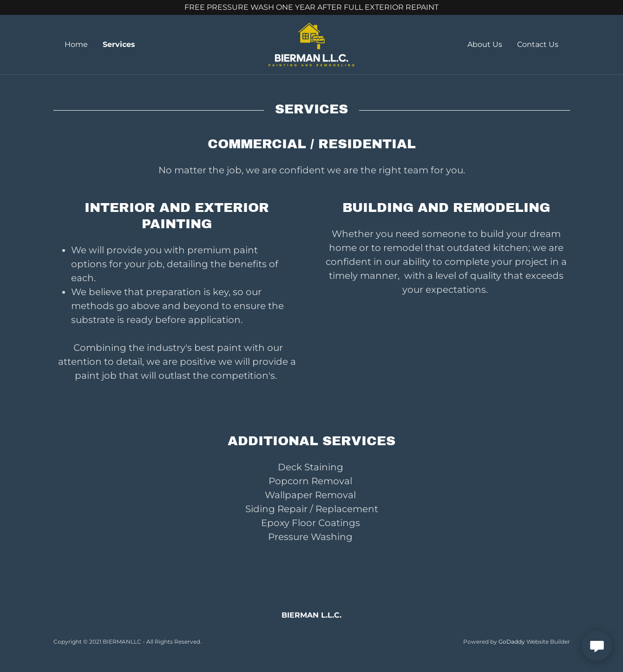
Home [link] (76, 44)
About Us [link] (485, 44)
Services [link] (119, 44)
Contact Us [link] (538, 44)
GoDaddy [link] (512, 642)
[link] (311, 44)
